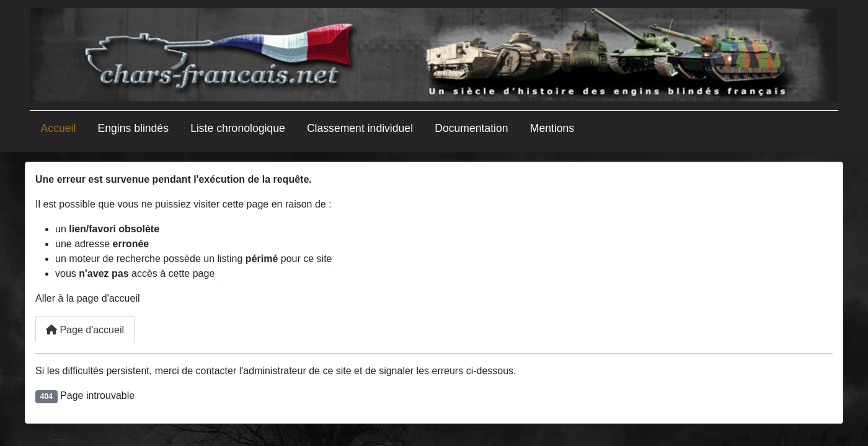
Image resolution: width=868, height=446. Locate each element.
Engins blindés (133, 128)
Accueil (59, 128)
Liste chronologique (238, 128)
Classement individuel (360, 128)
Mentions (552, 128)
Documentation (471, 128)
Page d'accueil (85, 330)
